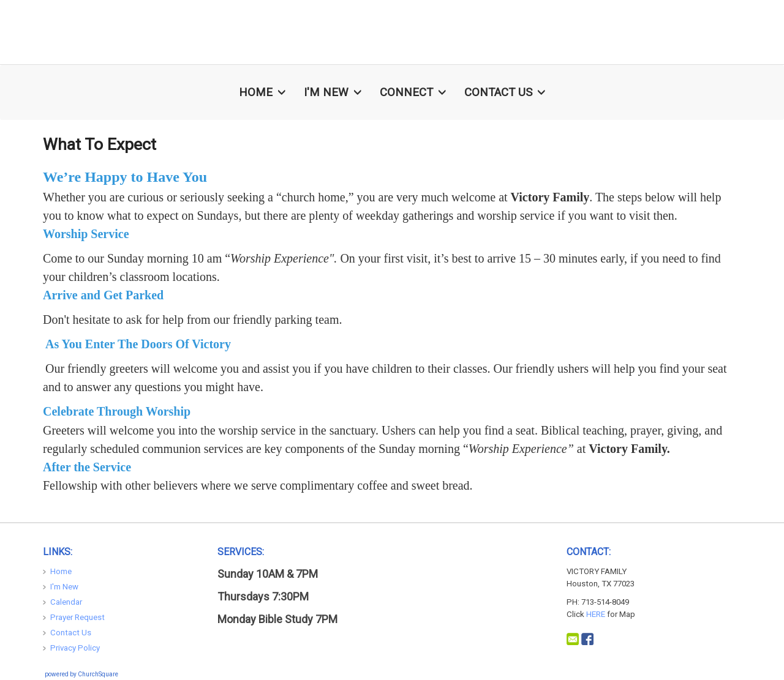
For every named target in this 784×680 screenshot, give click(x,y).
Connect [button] (413, 92)
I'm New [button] (333, 92)
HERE (596, 614)
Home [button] (262, 92)
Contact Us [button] (505, 92)
